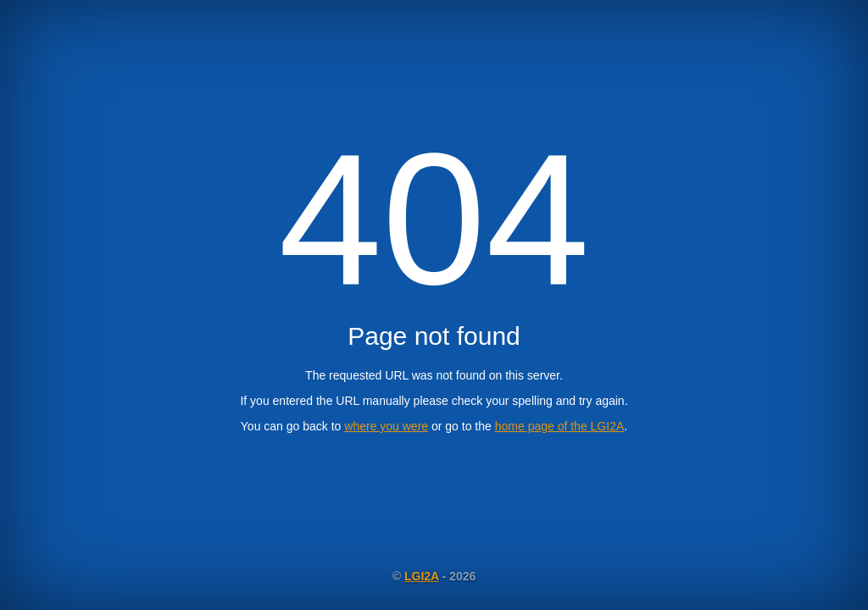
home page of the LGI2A (560, 426)
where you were (386, 426)
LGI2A (422, 576)
